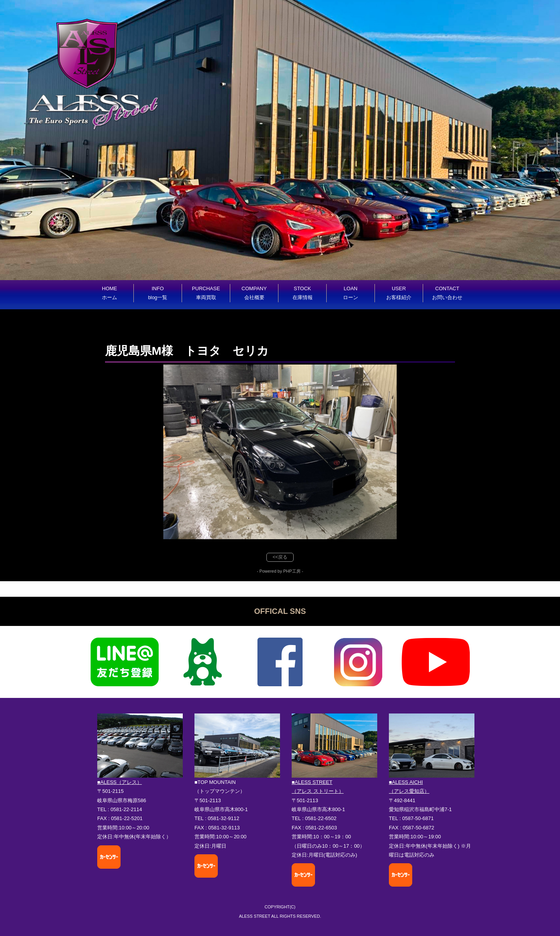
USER (399, 293)
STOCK (303, 293)
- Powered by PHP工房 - (280, 571)
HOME (109, 293)
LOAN (351, 293)
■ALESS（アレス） (120, 782)
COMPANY (254, 293)
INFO (158, 293)
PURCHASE (206, 293)
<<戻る (280, 557)
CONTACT (447, 293)
